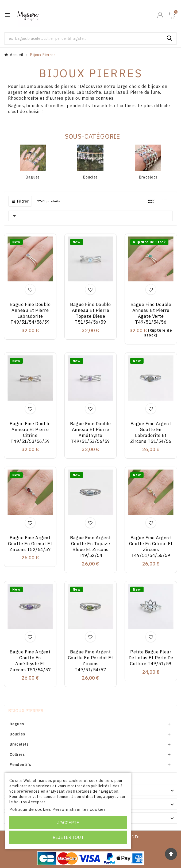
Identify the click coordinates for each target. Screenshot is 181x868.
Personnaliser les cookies (79, 809)
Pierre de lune (145, 92)
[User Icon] (160, 15)
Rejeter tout (68, 837)
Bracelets (148, 177)
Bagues (33, 177)
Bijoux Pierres (26, 711)
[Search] (170, 38)
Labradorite (89, 92)
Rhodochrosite (23, 98)
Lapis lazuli (116, 92)
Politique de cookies (30, 809)
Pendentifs (20, 765)
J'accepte (68, 823)
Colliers (17, 754)
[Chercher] (84, 38)
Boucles (91, 177)
